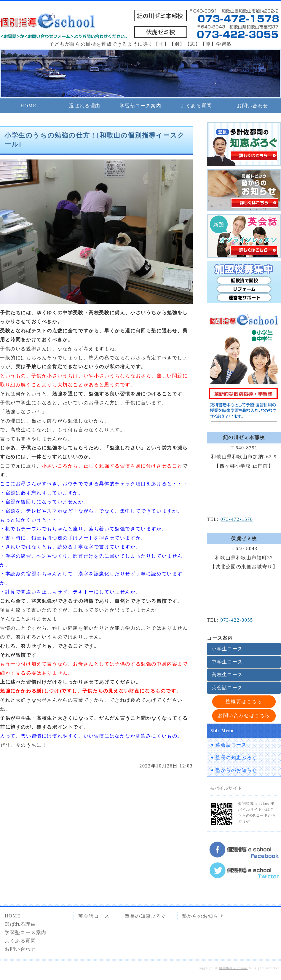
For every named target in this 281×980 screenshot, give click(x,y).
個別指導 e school (233, 968)
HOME (28, 106)
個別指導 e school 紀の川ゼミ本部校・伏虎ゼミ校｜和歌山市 (47, 22)
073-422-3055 (237, 620)
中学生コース (227, 662)
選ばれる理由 (85, 106)
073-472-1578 (237, 519)
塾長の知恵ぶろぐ (236, 758)
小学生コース (227, 649)
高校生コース (227, 675)
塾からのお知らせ (236, 770)
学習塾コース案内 (141, 106)
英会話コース (227, 688)
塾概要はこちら (244, 702)
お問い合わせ (253, 106)
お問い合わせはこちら (244, 715)
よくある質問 (196, 106)
